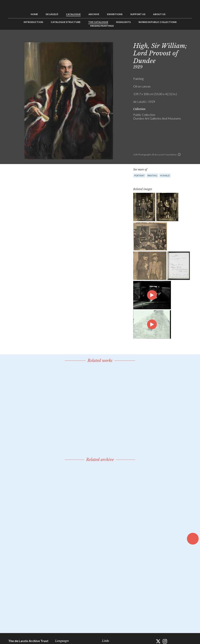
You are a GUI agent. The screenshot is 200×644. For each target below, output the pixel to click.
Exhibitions (115, 14)
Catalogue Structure (66, 22)
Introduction (33, 22)
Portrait (139, 175)
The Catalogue (98, 22)
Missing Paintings (102, 26)
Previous (177, 39)
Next (189, 39)
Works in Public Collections (158, 22)
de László (52, 14)
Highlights (123, 22)
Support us (138, 14)
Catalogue (73, 14)
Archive (94, 14)
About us (159, 14)
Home (34, 14)
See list (183, 39)
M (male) (165, 175)
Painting (152, 175)
